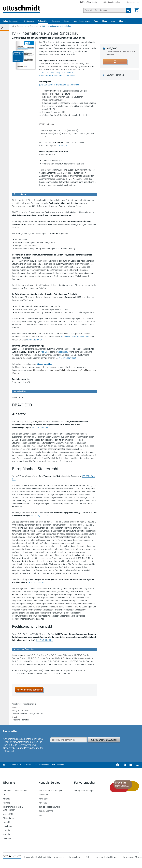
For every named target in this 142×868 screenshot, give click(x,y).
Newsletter (43, 801)
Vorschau (43, 809)
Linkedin (7, 837)
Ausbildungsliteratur (82, 21)
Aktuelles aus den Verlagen (51, 797)
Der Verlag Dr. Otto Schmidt (15, 797)
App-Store (45, 352)
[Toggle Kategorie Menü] (5, 28)
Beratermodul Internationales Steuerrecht (57, 76)
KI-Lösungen (29, 21)
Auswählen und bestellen (29, 690)
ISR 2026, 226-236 (36, 583)
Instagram (8, 845)
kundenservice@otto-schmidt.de (75, 337)
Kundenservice (133, 2)
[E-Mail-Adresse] (68, 746)
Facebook (7, 833)
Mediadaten (8, 824)
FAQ (40, 821)
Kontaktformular (34, 340)
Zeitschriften (43, 21)
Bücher (67, 21)
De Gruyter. (63, 146)
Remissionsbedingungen (50, 813)
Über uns (123, 21)
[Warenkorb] (136, 10)
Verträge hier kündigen (84, 797)
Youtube (7, 841)
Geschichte (8, 820)
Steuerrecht (35, 26)
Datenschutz (75, 864)
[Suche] (105, 10)
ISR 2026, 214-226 (40, 516)
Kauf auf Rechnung (115, 75)
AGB (88, 864)
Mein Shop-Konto (90, 2)
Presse (6, 801)
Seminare (56, 21)
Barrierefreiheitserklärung (106, 864)
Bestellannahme (46, 817)
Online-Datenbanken (11, 21)
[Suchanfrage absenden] (128, 10)
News (113, 21)
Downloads (44, 805)
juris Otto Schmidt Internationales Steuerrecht (59, 85)
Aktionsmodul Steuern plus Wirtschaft (56, 73)
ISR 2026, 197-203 (40, 428)
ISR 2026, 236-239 (44, 640)
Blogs (104, 21)
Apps (96, 21)
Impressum (59, 864)
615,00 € (122, 52)
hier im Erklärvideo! (67, 358)
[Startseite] (12, 864)
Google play (63, 352)
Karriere (6, 809)
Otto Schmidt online (112, 2)
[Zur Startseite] (13, 26)
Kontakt (6, 828)
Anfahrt (6, 805)
